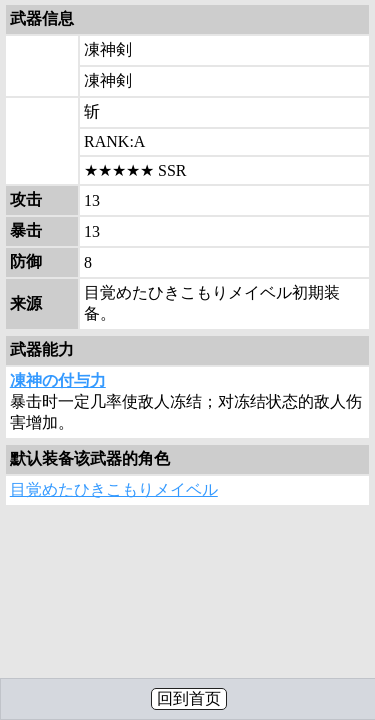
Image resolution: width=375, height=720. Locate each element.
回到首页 (189, 698)
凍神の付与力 (58, 380)
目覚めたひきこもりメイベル (114, 489)
